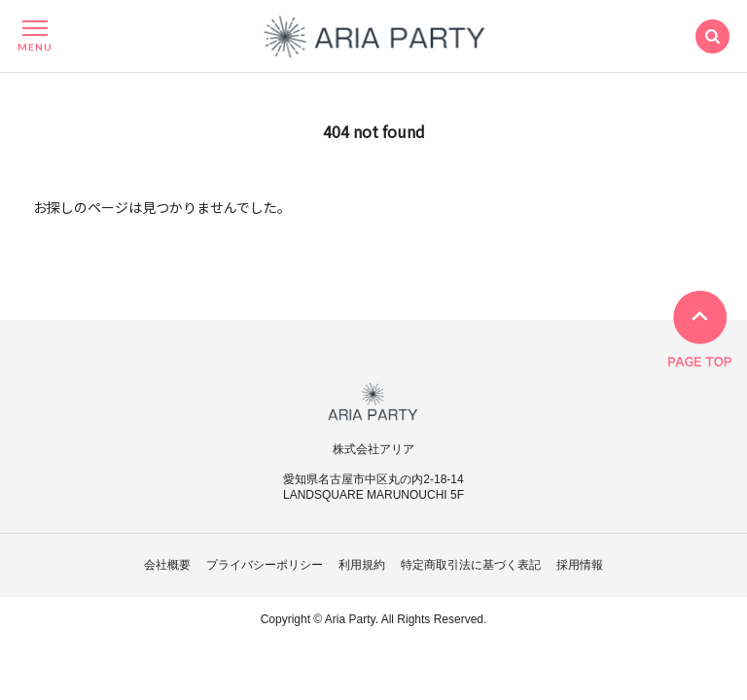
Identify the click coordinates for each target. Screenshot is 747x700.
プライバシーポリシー (265, 565)
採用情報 (580, 565)
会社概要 (167, 565)
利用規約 (362, 565)
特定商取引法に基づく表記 (471, 565)
